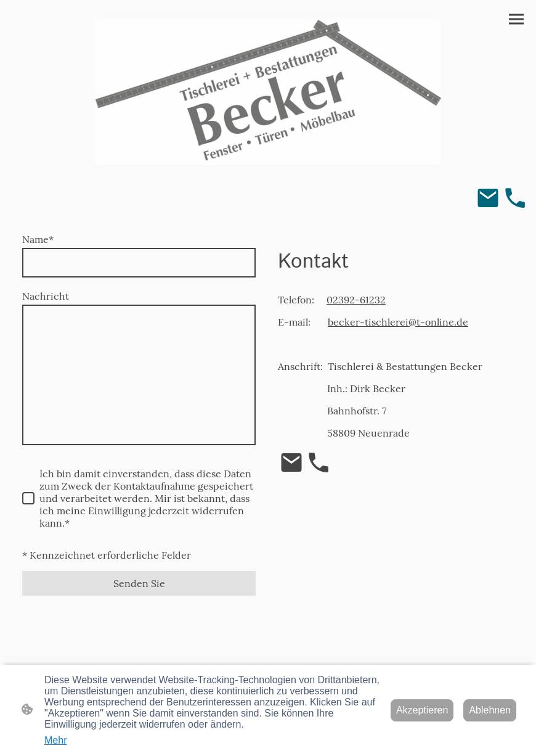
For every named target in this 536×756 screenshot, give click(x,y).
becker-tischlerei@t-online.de (398, 322)
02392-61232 (356, 300)
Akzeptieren (422, 710)
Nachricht (46, 296)
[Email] (488, 198)
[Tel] (515, 198)
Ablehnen (490, 710)
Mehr (55, 740)
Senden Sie (139, 583)
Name (38, 239)
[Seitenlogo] (268, 92)
